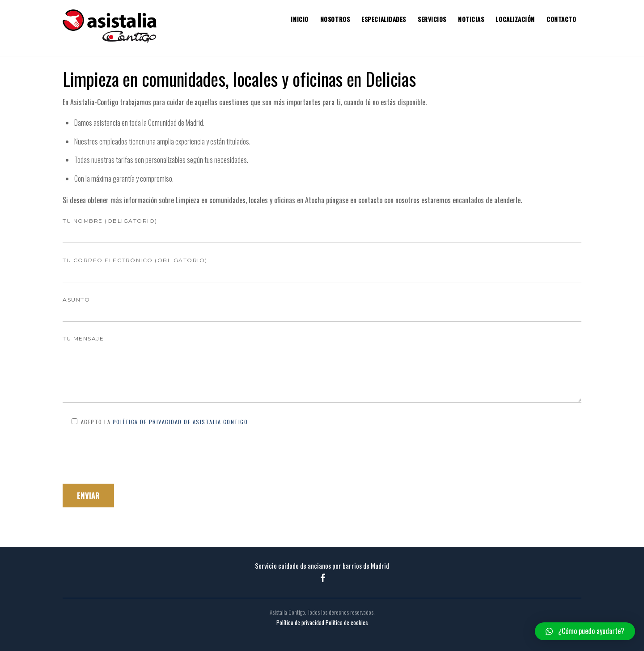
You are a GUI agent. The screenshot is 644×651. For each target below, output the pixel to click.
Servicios (432, 19)
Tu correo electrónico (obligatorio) (322, 267)
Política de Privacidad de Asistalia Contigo (180, 422)
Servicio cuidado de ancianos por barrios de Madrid (322, 566)
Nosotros (335, 19)
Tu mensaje (322, 370)
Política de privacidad (300, 623)
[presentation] (131, 455)
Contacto (561, 19)
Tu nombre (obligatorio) (322, 228)
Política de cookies (347, 623)
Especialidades (384, 19)
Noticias (471, 19)
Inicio (299, 19)
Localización (515, 19)
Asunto (322, 306)
